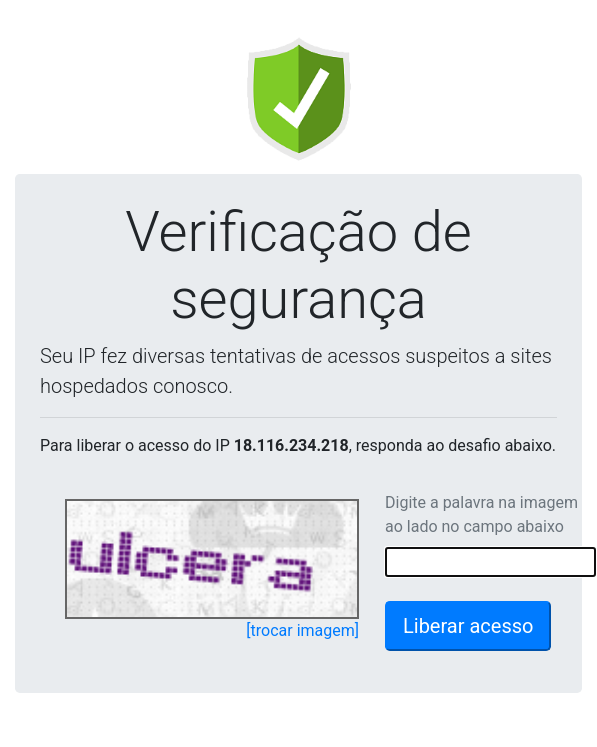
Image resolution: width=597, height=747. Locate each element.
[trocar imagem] (302, 630)
